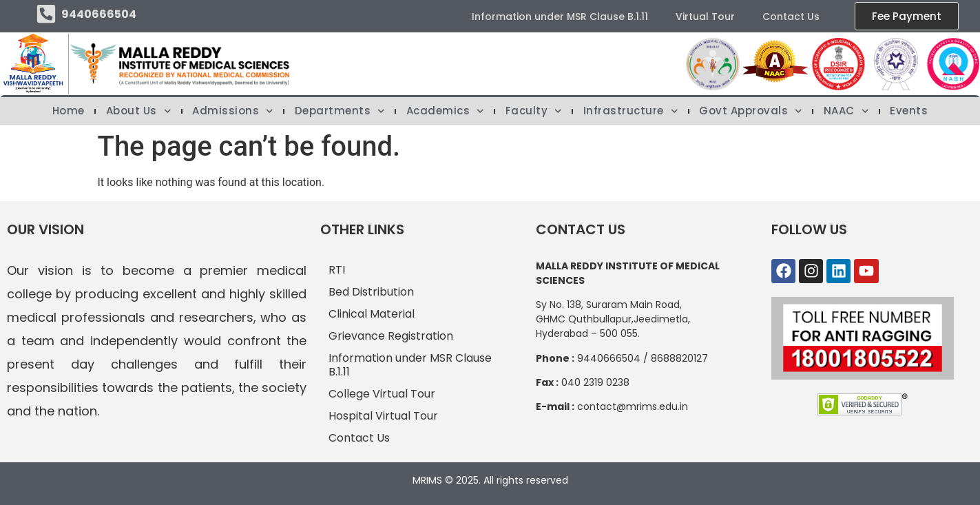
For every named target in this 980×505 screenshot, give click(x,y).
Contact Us (791, 17)
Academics (445, 111)
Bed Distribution (371, 292)
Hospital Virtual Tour (383, 416)
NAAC (846, 111)
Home (69, 111)
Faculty (534, 111)
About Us (139, 111)
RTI (337, 270)
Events (909, 111)
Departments (340, 111)
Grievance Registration (391, 336)
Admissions (233, 111)
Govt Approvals (751, 111)
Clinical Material (372, 314)
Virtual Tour (705, 17)
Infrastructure (631, 111)
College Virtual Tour (382, 394)
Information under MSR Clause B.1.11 (560, 17)
